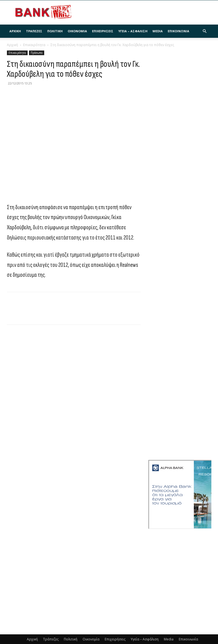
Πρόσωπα (37, 53)
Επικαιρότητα (34, 45)
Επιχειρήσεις (103, 31)
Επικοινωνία (178, 31)
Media (158, 31)
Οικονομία (77, 31)
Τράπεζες (34, 31)
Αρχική (15, 31)
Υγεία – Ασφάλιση (133, 31)
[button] (205, 31)
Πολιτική (55, 31)
